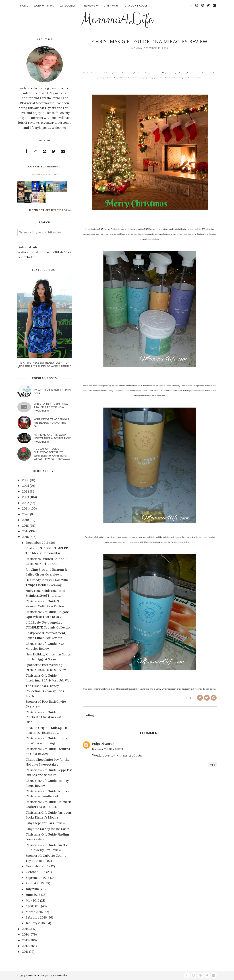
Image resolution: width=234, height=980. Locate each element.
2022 (26, 503)
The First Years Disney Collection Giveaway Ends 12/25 (45, 691)
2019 (25, 520)
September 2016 (38, 878)
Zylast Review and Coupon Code (52, 392)
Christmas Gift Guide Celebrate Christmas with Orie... (44, 717)
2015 (25, 929)
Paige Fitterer (103, 744)
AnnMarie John (60, 975)
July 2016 (32, 889)
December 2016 (37, 543)
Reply (212, 764)
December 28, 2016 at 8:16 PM (107, 749)
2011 (25, 952)
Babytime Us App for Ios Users (47, 829)
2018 (25, 526)
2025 (26, 486)
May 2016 (33, 900)
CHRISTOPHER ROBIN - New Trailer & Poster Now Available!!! (51, 407)
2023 (26, 497)
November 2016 (37, 866)
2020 (26, 514)
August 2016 (35, 883)
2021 (25, 508)
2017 (25, 531)
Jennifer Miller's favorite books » (50, 210)
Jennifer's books (45, 174)
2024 (26, 491)
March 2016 (34, 912)
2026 (26, 480)
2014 (25, 934)
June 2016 (33, 895)
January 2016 (35, 923)
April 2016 (33, 906)
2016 (25, 537)
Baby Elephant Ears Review (45, 823)
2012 (25, 946)
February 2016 (36, 917)
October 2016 (36, 872)
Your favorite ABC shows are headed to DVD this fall (51, 423)
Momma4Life (117, 19)
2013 (25, 940)
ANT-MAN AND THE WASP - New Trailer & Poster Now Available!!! (52, 438)
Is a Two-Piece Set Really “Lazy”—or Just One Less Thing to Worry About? (45, 364)
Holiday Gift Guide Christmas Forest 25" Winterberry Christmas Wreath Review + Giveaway (52, 454)
